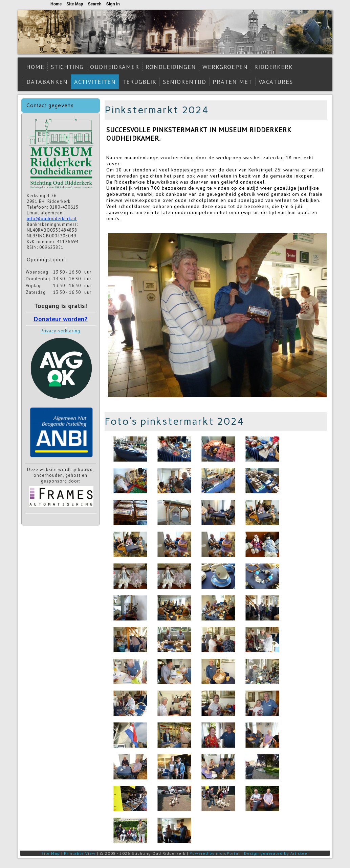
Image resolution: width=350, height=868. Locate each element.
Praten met (232, 82)
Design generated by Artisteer (277, 853)
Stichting (67, 67)
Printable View (80, 853)
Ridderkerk (274, 67)
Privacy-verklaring (60, 331)
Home (35, 67)
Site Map (51, 853)
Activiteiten (95, 82)
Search (95, 4)
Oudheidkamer (115, 67)
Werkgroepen (225, 67)
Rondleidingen (171, 67)
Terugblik (139, 82)
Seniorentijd (184, 82)
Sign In (113, 4)
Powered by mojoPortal (215, 853)
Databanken (47, 82)
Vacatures (276, 82)
